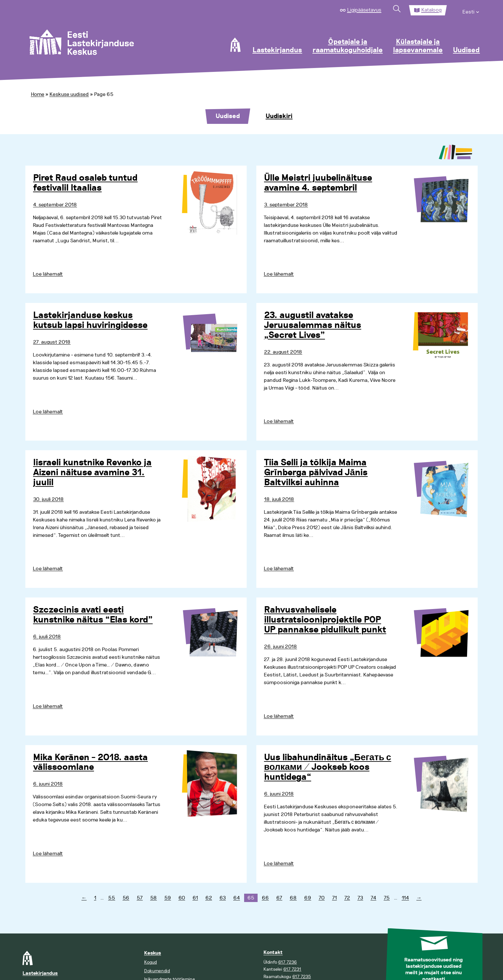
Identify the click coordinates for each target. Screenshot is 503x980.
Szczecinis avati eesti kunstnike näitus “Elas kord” (93, 615)
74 (373, 898)
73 (360, 898)
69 (308, 898)
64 (237, 898)
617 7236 (287, 962)
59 (168, 898)
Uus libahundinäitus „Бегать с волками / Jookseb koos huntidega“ (328, 768)
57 (140, 898)
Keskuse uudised (69, 94)
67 (279, 898)
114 (405, 898)
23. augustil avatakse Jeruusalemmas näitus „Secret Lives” (313, 325)
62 (209, 898)
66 (265, 898)
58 (153, 898)
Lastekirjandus (277, 50)
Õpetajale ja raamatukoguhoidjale (348, 46)
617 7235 (302, 977)
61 (195, 898)
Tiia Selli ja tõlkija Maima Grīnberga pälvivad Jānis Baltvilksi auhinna (316, 473)
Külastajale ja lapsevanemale (418, 46)
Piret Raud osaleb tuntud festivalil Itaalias (85, 183)
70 (322, 898)
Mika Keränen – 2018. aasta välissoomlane (90, 763)
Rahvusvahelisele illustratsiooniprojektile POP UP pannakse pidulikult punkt (325, 620)
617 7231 (292, 969)
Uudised (466, 50)
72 (347, 898)
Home (38, 94)
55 (112, 898)
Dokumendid (157, 971)
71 (334, 898)
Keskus (153, 953)
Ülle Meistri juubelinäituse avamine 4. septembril (318, 183)
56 (126, 898)
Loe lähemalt (48, 274)
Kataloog (431, 10)
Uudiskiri (279, 116)
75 (387, 898)
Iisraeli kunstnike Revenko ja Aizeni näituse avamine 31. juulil (92, 473)
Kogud (150, 962)
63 (223, 898)
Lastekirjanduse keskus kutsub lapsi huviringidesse (90, 320)
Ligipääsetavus (364, 10)
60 (182, 898)
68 (293, 898)
